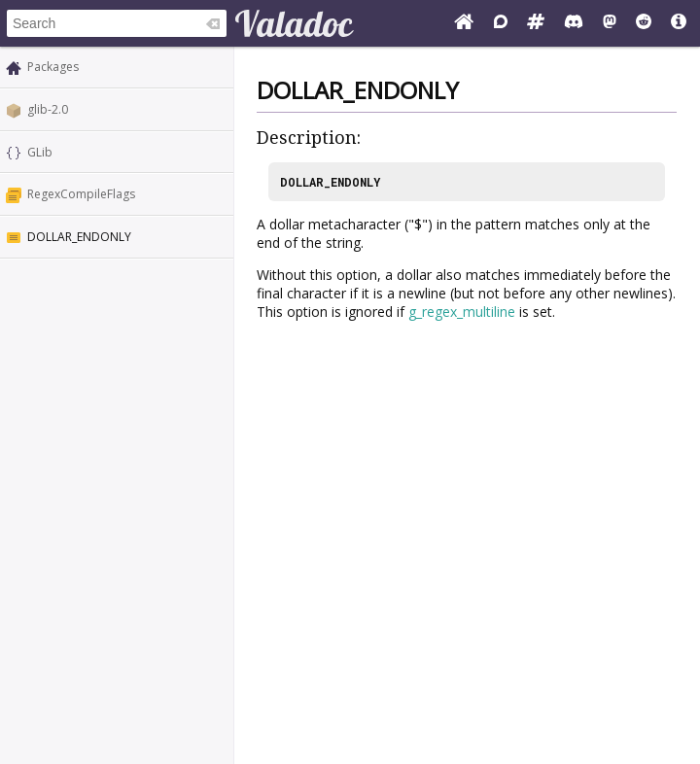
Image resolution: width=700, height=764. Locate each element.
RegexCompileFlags (81, 194)
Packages (53, 67)
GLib (40, 152)
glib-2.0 (48, 109)
